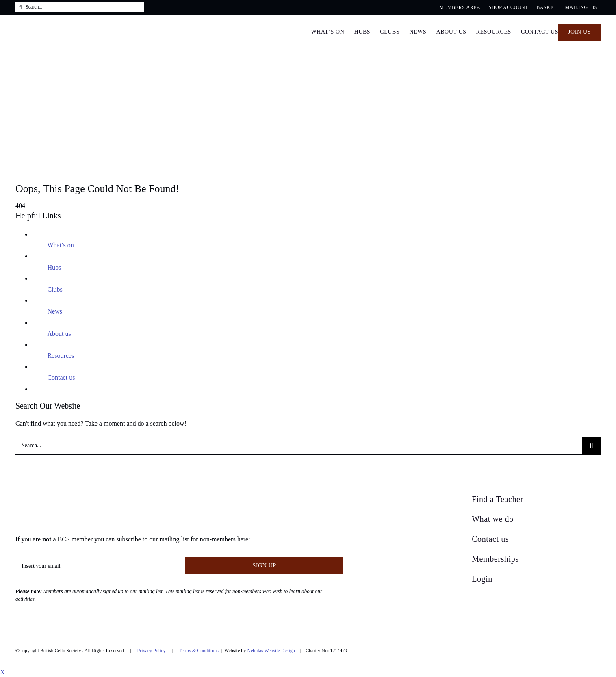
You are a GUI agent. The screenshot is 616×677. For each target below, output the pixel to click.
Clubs (55, 289)
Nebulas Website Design (271, 651)
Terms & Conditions (199, 651)
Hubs (54, 267)
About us (59, 334)
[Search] (21, 8)
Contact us (61, 377)
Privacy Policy (151, 651)
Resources (61, 356)
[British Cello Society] (67, 497)
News (54, 311)
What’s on (60, 245)
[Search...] (80, 8)
